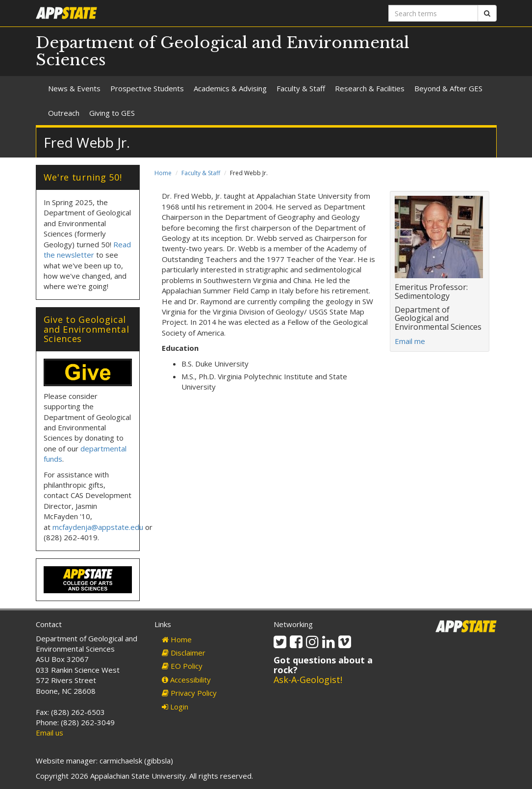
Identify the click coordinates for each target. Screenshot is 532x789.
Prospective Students (147, 88)
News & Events (74, 88)
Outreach (64, 113)
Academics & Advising (230, 88)
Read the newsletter (87, 250)
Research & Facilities (370, 88)
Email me (410, 341)
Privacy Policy (189, 693)
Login (175, 707)
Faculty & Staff (301, 88)
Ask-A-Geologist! (308, 680)
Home (163, 173)
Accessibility (186, 680)
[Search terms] (433, 13)
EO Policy (182, 666)
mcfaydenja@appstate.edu (98, 527)
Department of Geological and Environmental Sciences (223, 51)
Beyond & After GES (448, 88)
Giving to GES (112, 113)
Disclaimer (184, 653)
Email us (50, 733)
